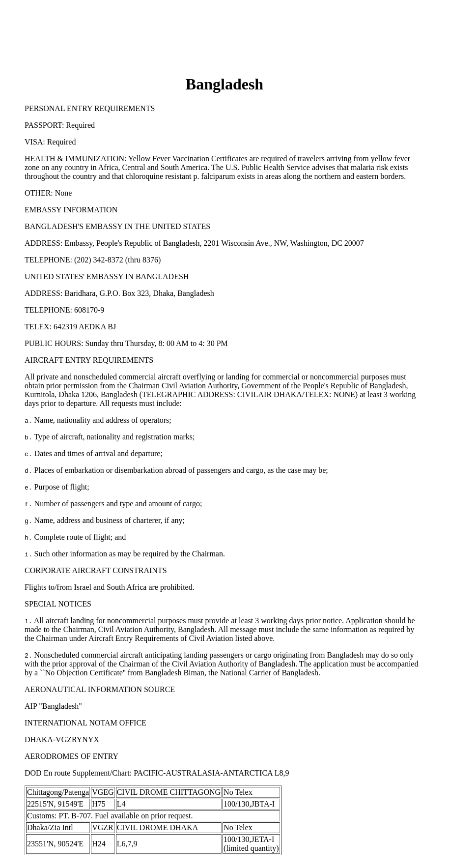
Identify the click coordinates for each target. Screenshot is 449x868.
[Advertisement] (224, 26)
